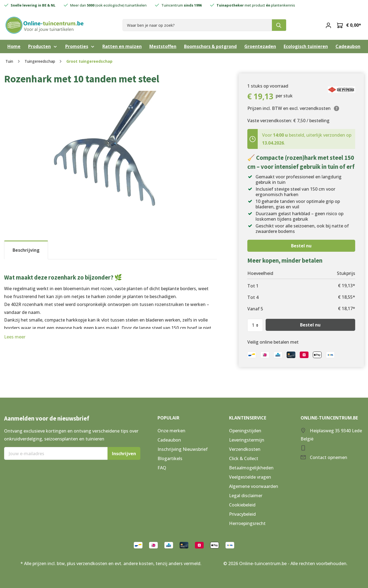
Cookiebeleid (242, 505)
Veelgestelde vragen (250, 477)
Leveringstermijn (247, 440)
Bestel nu (301, 246)
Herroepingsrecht (247, 523)
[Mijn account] (328, 25)
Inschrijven (124, 454)
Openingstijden (245, 431)
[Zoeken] (279, 25)
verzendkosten (92, 563)
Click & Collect (244, 458)
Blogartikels (170, 458)
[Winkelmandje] (349, 25)
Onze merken (171, 431)
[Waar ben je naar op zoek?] (197, 25)
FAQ (162, 468)
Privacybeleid (242, 514)
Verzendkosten (245, 449)
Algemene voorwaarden (254, 486)
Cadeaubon (169, 440)
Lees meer (15, 337)
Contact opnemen (329, 457)
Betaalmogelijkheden (251, 468)
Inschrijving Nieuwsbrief (183, 449)
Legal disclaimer (246, 496)
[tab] (26, 250)
